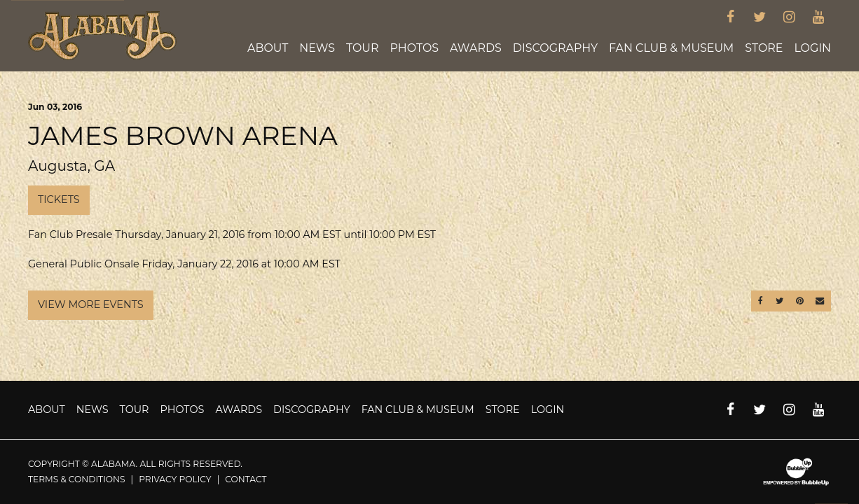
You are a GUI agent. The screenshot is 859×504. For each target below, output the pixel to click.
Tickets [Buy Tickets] (59, 199)
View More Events (91, 304)
